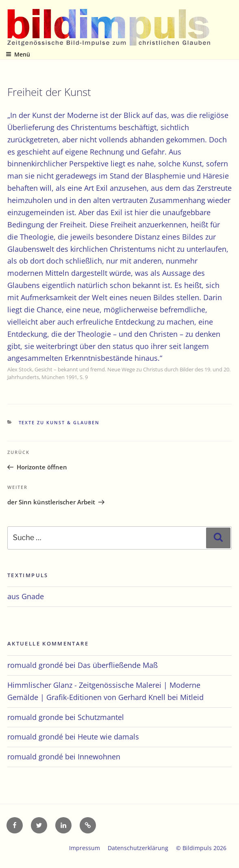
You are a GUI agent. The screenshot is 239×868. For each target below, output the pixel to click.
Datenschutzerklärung (138, 848)
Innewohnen (99, 757)
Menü (18, 54)
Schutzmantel (101, 717)
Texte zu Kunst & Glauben (59, 422)
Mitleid (192, 697)
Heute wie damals (108, 737)
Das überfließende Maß (118, 665)
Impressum (85, 848)
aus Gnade (26, 596)
